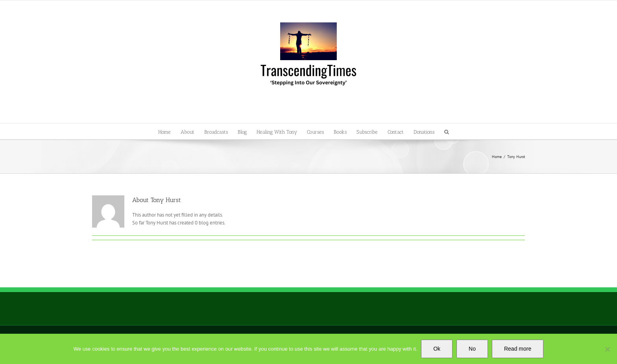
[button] (447, 131)
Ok (437, 349)
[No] (607, 349)
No (472, 349)
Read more (518, 349)
